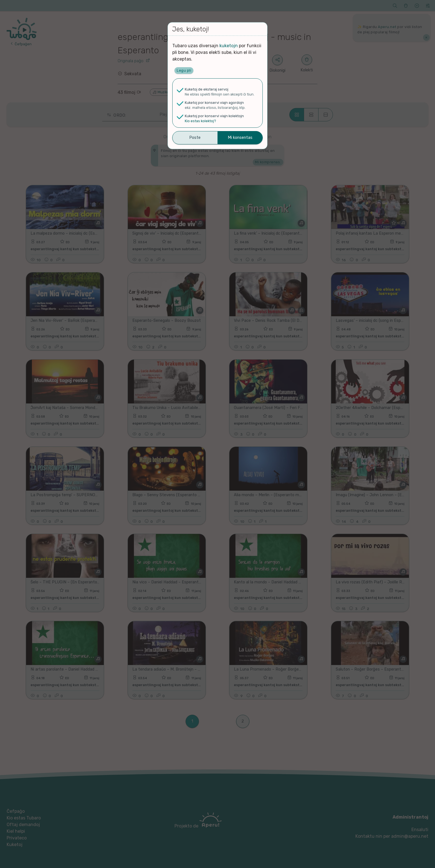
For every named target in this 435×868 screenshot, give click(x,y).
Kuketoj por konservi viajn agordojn (214, 103)
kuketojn (229, 46)
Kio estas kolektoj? (200, 121)
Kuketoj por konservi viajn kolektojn (214, 116)
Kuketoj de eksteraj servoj (207, 89)
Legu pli (184, 70)
